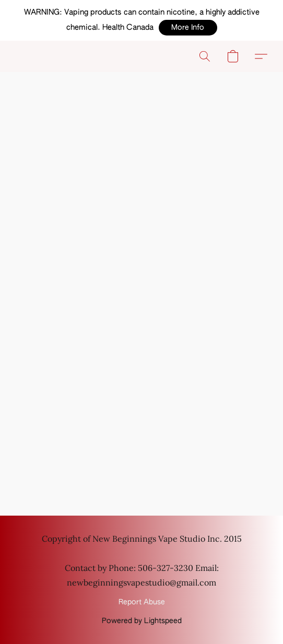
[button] (188, 28)
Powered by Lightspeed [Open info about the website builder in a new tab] (142, 621)
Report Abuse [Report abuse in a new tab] (142, 602)
